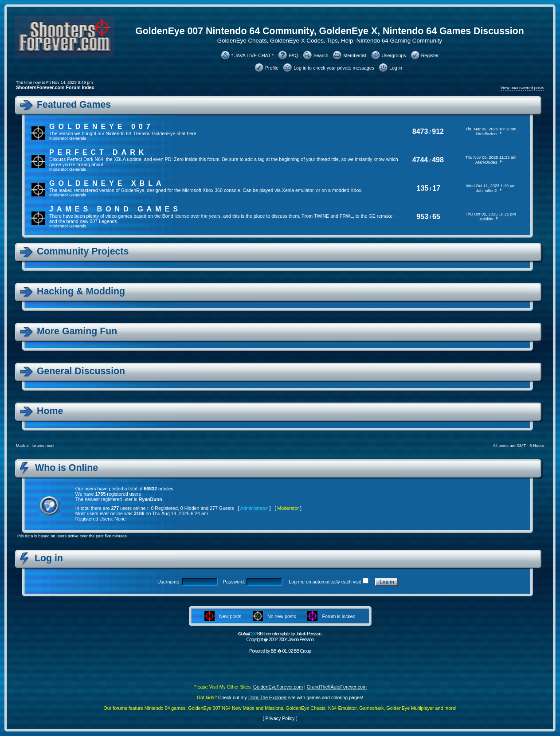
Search (321, 55)
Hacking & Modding (81, 291)
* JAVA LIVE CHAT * (253, 55)
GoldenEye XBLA (107, 183)
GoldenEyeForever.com (278, 687)
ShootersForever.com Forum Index (55, 87)
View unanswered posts (522, 88)
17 (436, 188)
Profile (272, 68)
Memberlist (355, 55)
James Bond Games (115, 209)
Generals (78, 138)
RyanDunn (151, 499)
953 (422, 217)
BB (273, 651)
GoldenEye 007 (102, 127)
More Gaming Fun (77, 331)
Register (430, 55)
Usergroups (394, 55)
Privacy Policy (280, 718)
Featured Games (74, 105)
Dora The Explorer (268, 697)
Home (50, 411)
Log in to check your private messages (334, 68)
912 (438, 131)
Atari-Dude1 (486, 162)
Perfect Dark (98, 152)
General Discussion (81, 371)
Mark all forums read (35, 446)
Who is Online (67, 468)
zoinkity (486, 219)
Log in (396, 68)
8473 (420, 131)
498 (438, 160)
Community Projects (83, 251)
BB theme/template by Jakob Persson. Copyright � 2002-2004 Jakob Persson (280, 636)
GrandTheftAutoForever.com (337, 687)
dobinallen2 (486, 191)
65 (436, 217)
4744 (420, 160)
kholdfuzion (486, 134)
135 (423, 188)
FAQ (293, 55)
